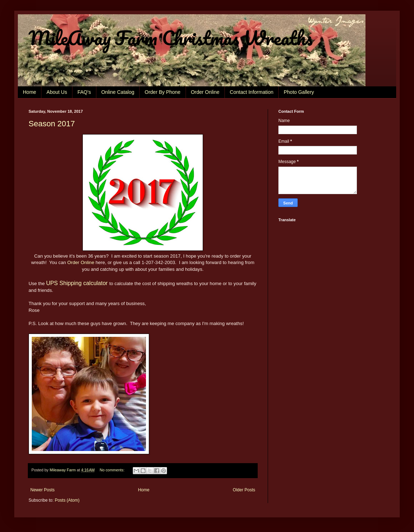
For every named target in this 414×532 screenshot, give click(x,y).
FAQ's (84, 92)
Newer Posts (42, 490)
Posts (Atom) (67, 500)
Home (29, 92)
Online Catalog (118, 92)
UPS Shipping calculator (77, 283)
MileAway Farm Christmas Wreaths (171, 38)
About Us (57, 92)
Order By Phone (162, 92)
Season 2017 (52, 124)
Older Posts (244, 490)
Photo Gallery (299, 92)
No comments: (113, 470)
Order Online (205, 92)
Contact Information (252, 92)
